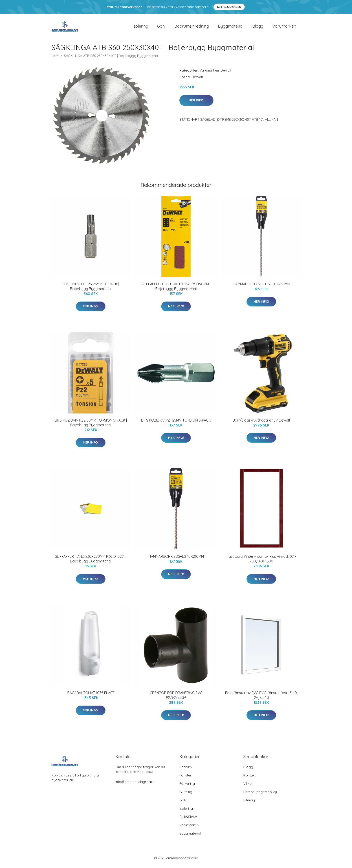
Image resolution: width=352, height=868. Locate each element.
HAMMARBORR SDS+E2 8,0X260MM (261, 286)
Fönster (185, 777)
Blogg (258, 27)
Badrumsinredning (192, 27)
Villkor (248, 786)
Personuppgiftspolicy (260, 794)
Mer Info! (196, 103)
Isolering (140, 27)
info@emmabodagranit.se (136, 784)
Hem (55, 58)
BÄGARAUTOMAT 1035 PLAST (91, 695)
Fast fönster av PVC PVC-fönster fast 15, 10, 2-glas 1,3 (261, 697)
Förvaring (187, 786)
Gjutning (186, 794)
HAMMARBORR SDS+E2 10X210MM (176, 559)
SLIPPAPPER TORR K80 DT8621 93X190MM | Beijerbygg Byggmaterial (176, 289)
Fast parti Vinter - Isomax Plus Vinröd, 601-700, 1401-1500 (261, 561)
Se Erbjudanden (229, 7)
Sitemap (250, 802)
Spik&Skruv (188, 819)
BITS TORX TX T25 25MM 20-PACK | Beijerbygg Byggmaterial (91, 289)
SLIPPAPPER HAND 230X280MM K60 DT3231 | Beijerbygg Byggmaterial (91, 561)
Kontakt (250, 777)
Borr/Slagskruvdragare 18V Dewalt (261, 422)
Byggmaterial (231, 27)
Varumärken (284, 27)
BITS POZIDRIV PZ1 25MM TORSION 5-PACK (176, 422)
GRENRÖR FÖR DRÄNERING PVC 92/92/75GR (176, 697)
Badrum (186, 769)
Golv (161, 27)
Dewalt (226, 73)
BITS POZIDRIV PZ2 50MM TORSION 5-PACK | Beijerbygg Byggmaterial (91, 425)
